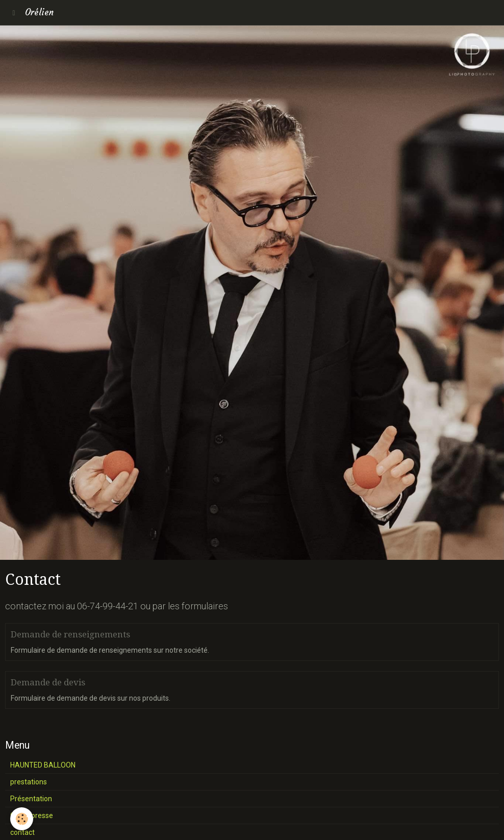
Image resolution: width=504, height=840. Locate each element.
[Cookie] (22, 819)
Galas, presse (32, 816)
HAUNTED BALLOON (43, 765)
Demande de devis (48, 682)
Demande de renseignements (70, 634)
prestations (29, 782)
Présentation (31, 799)
